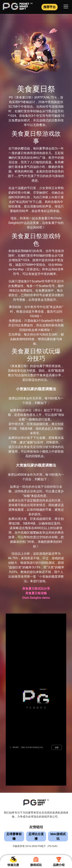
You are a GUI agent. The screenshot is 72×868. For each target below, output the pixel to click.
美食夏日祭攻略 (36, 593)
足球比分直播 (36, 836)
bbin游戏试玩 (58, 836)
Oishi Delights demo (36, 598)
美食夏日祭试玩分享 (36, 589)
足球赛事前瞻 (14, 836)
